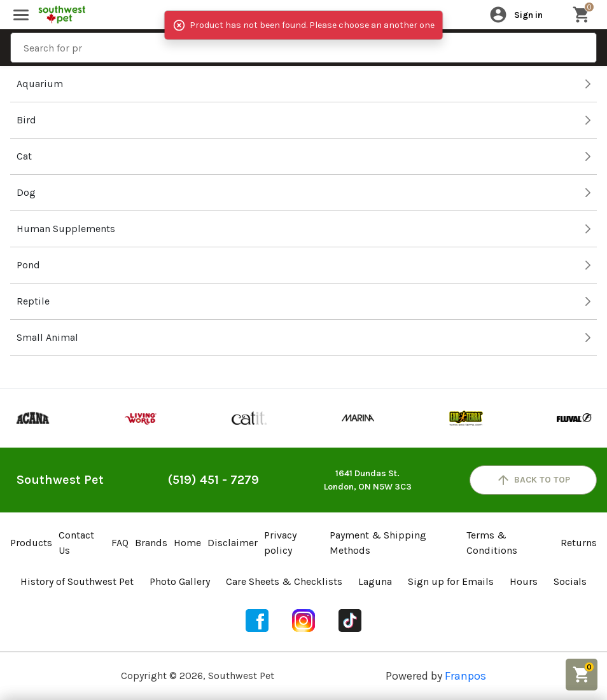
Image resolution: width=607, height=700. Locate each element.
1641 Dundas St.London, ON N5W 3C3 (368, 480)
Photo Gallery (180, 581)
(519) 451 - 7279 (213, 480)
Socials (570, 581)
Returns (579, 543)
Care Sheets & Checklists (284, 581)
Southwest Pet (60, 480)
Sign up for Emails (451, 581)
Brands (151, 543)
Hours (524, 581)
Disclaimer (233, 543)
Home (187, 543)
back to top (533, 480)
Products (31, 543)
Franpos (465, 676)
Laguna (375, 581)
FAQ (120, 543)
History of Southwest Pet (77, 581)
